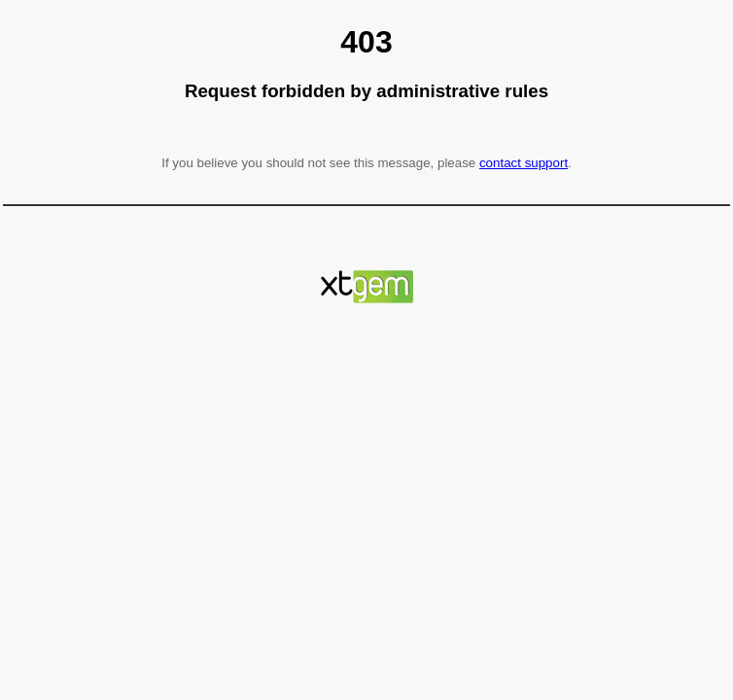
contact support (524, 163)
